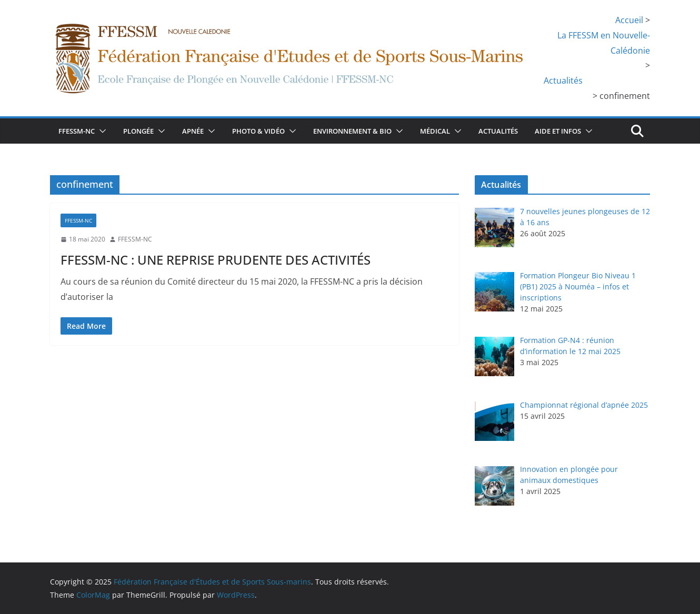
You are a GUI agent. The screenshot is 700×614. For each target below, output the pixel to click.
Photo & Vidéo (258, 131)
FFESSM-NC (77, 131)
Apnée (193, 131)
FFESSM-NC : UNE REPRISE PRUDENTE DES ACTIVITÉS (216, 260)
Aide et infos (558, 131)
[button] (101, 131)
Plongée (138, 131)
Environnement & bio (352, 131)
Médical (435, 131)
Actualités (498, 131)
